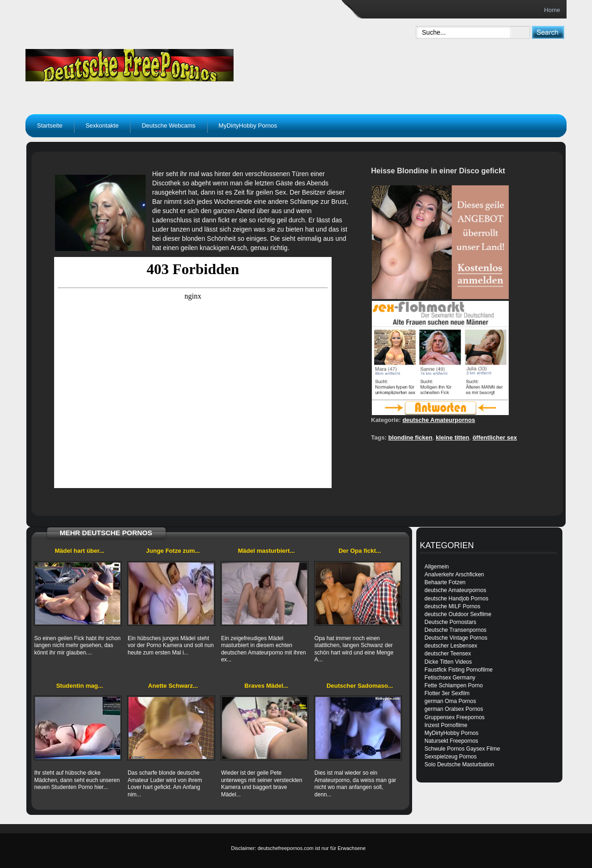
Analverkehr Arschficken (454, 575)
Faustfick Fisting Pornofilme (459, 670)
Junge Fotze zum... (173, 551)
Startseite (50, 125)
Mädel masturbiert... (266, 551)
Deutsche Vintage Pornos (456, 638)
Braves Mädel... (267, 686)
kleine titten (452, 437)
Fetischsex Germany (450, 678)
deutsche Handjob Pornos (456, 599)
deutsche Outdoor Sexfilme (458, 614)
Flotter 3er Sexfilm (447, 693)
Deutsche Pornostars (450, 622)
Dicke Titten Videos (448, 662)
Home (552, 10)
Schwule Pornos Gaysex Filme (462, 749)
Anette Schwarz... (173, 686)
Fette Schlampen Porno (454, 685)
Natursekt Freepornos (451, 741)
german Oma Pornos (450, 701)
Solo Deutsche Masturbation (459, 764)
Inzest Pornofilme (446, 725)
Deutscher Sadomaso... (360, 686)
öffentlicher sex (495, 437)
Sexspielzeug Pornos (451, 757)
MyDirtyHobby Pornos (248, 125)
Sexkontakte (102, 125)
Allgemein (437, 567)
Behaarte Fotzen (445, 582)
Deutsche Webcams (168, 125)
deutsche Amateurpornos (439, 420)
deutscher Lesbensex (451, 646)
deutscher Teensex (448, 654)
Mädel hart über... (80, 551)
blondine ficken (410, 437)
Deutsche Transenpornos (456, 630)
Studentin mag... (79, 686)
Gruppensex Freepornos (455, 717)
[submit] (548, 32)
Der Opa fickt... (360, 551)
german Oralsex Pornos (454, 709)
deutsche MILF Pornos (453, 606)
